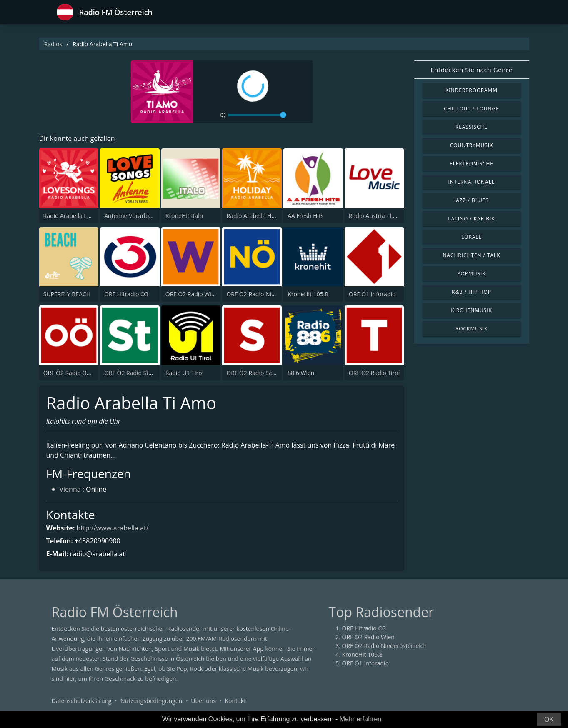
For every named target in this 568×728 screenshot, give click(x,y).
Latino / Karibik (471, 219)
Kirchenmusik (472, 310)
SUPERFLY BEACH (67, 294)
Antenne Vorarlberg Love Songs (147, 216)
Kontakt (235, 701)
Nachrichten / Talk (471, 255)
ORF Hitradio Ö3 (126, 294)
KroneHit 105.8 (308, 294)
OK (549, 719)
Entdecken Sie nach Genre (472, 70)
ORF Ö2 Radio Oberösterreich (84, 373)
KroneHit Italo (184, 216)
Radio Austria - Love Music (384, 216)
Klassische (472, 127)
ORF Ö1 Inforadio (372, 294)
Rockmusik (472, 329)
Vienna (70, 489)
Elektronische (472, 164)
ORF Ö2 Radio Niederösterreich (269, 294)
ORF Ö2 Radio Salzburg (258, 373)
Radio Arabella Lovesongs (78, 216)
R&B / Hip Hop (472, 292)
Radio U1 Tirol (184, 373)
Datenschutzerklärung (82, 701)
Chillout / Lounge (472, 109)
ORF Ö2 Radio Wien (192, 294)
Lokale (472, 237)
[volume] (257, 115)
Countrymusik (472, 145)
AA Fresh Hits (306, 216)
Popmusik (471, 274)
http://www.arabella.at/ (113, 528)
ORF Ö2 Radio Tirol (374, 373)
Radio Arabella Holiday (257, 216)
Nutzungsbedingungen (151, 701)
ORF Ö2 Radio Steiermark (139, 373)
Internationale (472, 182)
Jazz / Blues (472, 200)
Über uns (203, 701)
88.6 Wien (301, 373)
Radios (53, 44)
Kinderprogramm (472, 90)
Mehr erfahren (361, 719)
